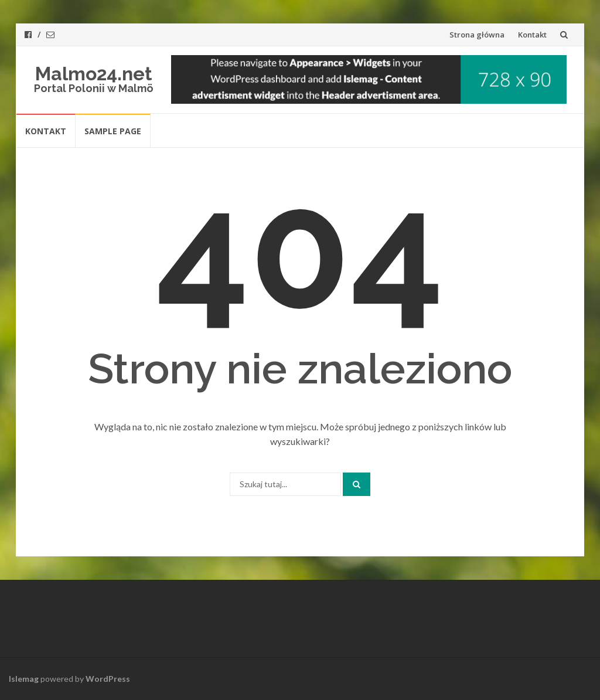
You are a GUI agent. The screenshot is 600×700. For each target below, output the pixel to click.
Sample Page (113, 131)
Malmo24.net (94, 74)
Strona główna (477, 35)
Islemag (24, 679)
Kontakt (532, 35)
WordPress (108, 679)
